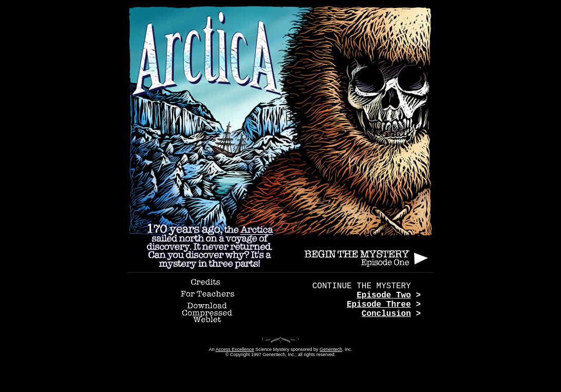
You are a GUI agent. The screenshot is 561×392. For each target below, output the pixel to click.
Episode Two (384, 295)
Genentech (331, 349)
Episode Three (379, 305)
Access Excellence (235, 349)
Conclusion (386, 314)
